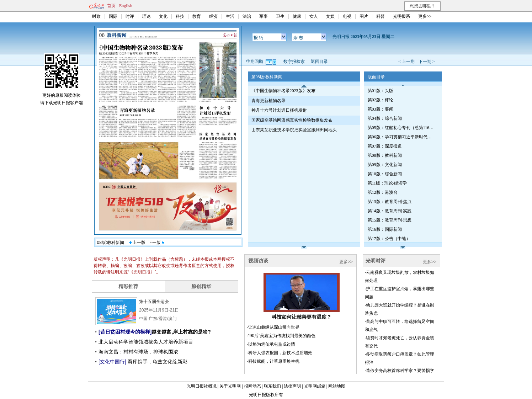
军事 (264, 16)
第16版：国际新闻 (385, 229)
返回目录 (319, 62)
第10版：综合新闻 (385, 174)
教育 (197, 16)
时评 (130, 16)
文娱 (330, 16)
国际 (113, 16)
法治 (247, 16)
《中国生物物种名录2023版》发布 (283, 91)
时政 (96, 16)
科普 (381, 16)
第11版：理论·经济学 (387, 183)
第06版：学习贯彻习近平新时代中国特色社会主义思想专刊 (401, 137)
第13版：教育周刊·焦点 (390, 202)
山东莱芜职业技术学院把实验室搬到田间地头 (294, 130)
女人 (314, 16)
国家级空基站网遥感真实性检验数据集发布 (292, 120)
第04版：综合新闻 (385, 118)
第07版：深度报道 (385, 146)
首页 (111, 6)
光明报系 (401, 16)
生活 (230, 16)
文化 (163, 16)
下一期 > (427, 62)
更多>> (425, 16)
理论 (147, 16)
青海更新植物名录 (268, 101)
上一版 (137, 243)
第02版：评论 (381, 100)
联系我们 (272, 386)
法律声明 (292, 386)
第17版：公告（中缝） (389, 239)
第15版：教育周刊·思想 (390, 220)
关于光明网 (230, 386)
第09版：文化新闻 (385, 165)
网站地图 (337, 386)
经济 (213, 16)
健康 (297, 16)
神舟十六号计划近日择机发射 (279, 110)
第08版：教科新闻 (385, 155)
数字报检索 (294, 62)
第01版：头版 (381, 91)
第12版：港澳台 (383, 192)
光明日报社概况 (202, 386)
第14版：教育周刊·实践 (390, 211)
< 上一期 (406, 62)
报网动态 (252, 386)
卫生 (280, 16)
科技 (180, 16)
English (126, 6)
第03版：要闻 (381, 109)
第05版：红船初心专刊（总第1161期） (401, 128)
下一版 (156, 243)
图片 (364, 16)
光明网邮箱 (315, 386)
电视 (347, 16)
